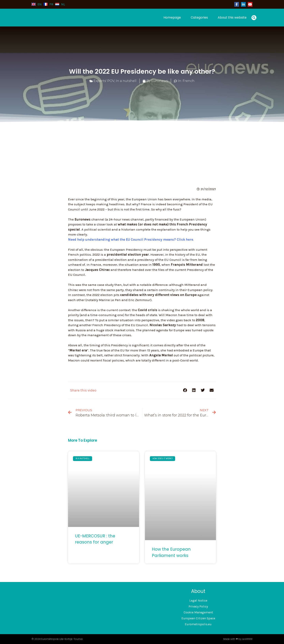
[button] (254, 18)
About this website (232, 17)
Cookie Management (198, 612)
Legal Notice (198, 600)
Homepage (172, 17)
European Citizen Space (198, 618)
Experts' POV (104, 81)
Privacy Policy (198, 606)
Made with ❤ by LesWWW (238, 639)
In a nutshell (126, 81)
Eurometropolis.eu (198, 624)
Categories (199, 17)
